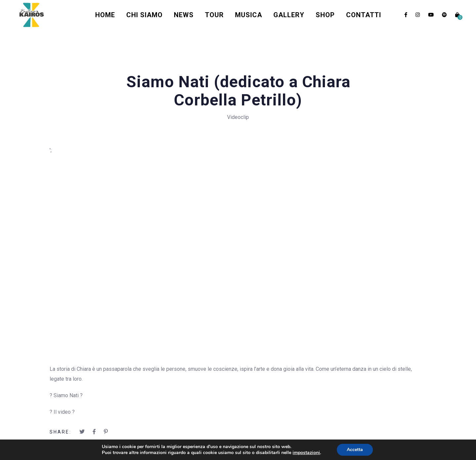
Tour (214, 15)
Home (105, 15)
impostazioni (306, 453)
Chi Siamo (144, 15)
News (184, 15)
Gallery (289, 15)
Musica (249, 15)
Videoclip (238, 117)
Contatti (364, 15)
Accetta (355, 450)
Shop (325, 15)
